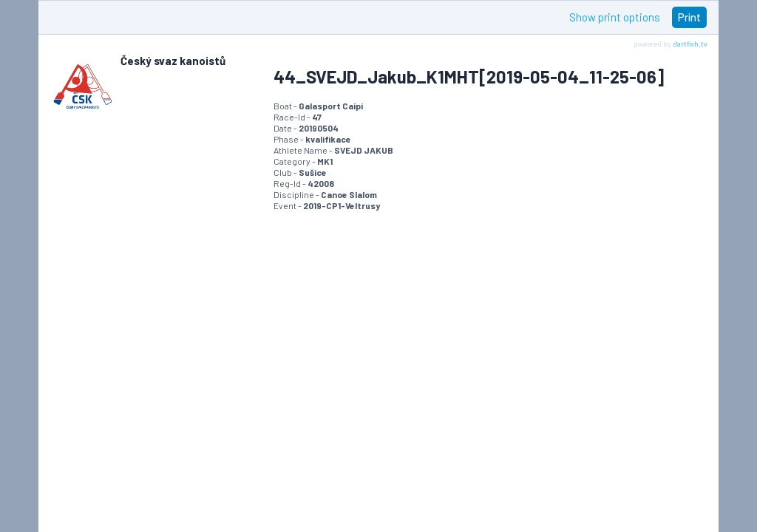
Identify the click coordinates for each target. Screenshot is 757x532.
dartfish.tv (690, 44)
